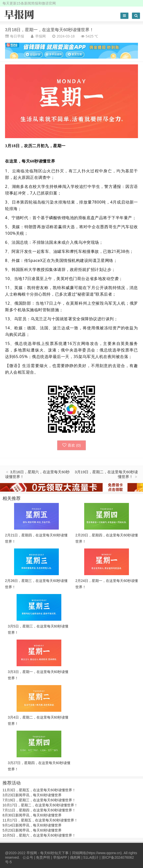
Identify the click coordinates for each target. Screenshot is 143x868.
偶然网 (75, 857)
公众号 (28, 857)
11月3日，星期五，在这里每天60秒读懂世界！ (39, 790)
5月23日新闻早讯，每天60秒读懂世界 (32, 830)
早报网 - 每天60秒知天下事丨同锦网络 (56, 853)
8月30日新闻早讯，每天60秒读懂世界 (32, 815)
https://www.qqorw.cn (104, 853)
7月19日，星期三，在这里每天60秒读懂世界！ (39, 800)
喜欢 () (72, 445)
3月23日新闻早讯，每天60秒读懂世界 (32, 795)
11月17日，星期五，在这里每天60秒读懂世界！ (40, 820)
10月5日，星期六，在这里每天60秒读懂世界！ (39, 835)
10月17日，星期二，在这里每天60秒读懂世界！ (40, 805)
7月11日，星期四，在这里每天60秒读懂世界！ (39, 810)
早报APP (60, 857)
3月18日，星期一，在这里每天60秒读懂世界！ (49, 30)
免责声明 (43, 857)
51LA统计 (91, 857)
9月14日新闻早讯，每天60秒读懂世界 (32, 825)
